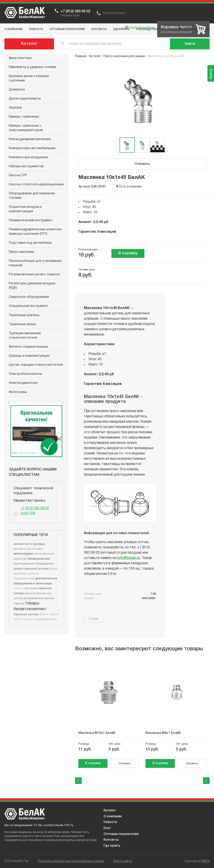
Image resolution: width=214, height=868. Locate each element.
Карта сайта (123, 861)
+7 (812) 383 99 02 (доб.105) (35, 511)
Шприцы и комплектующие (29, 356)
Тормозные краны (22, 324)
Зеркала (15, 108)
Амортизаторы (20, 58)
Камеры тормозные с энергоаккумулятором (26, 128)
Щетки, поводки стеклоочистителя (36, 365)
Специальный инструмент (29, 306)
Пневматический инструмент (31, 220)
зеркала (19, 588)
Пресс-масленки (21, 252)
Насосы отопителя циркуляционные (36, 185)
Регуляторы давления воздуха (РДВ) (32, 286)
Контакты (111, 840)
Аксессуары (18, 392)
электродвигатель (45, 619)
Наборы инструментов (26, 166)
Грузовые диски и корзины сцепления (29, 78)
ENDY (206, 861)
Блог (107, 828)
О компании (113, 816)
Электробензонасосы (25, 374)
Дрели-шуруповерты (25, 99)
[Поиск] (190, 44)
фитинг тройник (23, 619)
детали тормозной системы (31, 569)
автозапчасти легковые (28, 549)
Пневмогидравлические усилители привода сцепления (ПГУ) (35, 232)
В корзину (128, 253)
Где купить (112, 846)
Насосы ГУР (18, 175)
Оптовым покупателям (121, 834)
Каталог (29, 44)
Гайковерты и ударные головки (32, 67)
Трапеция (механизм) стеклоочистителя (25, 336)
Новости (110, 822)
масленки (31, 588)
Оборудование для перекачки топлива (32, 196)
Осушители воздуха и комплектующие (25, 209)
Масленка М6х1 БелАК (163, 733)
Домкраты (17, 90)
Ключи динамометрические (30, 139)
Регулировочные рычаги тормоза (34, 275)
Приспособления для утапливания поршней (35, 263)
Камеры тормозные (24, 117)
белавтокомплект (39, 559)
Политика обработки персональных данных (71, 861)
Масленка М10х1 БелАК (97, 733)
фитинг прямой (49, 614)
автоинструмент (24, 554)
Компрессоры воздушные (29, 157)
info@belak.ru (129, 558)
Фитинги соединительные (28, 347)
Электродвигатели (23, 383)
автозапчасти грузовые (29, 544)
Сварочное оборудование (29, 297)
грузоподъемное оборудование (34, 564)
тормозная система (26, 614)
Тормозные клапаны (24, 315)
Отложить (142, 164)
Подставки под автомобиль (30, 243)
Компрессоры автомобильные (32, 148)
